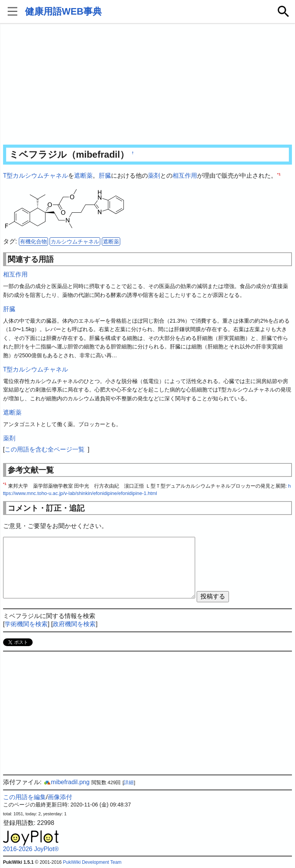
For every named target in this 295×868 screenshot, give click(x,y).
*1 (279, 174)
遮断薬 (83, 176)
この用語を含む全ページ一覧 (45, 449)
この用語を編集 (25, 797)
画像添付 (60, 797)
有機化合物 (33, 242)
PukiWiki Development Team (92, 862)
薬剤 (154, 176)
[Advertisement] (148, 85)
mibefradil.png (67, 782)
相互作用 (185, 176)
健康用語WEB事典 (63, 11)
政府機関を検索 (74, 624)
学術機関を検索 (26, 624)
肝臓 (105, 176)
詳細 (129, 782)
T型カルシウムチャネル (36, 176)
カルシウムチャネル (75, 242)
